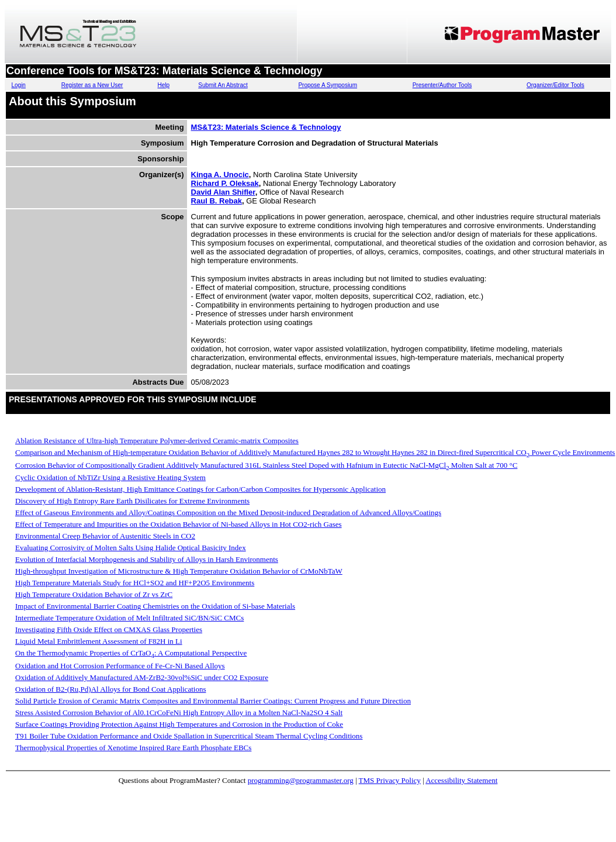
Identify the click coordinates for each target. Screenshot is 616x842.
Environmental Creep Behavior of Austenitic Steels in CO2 (105, 536)
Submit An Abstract (223, 85)
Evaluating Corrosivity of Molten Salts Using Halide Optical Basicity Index (131, 548)
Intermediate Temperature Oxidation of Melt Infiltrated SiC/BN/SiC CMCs (129, 618)
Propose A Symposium (328, 85)
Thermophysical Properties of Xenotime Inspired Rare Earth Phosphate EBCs (133, 748)
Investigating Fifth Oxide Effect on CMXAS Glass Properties (109, 629)
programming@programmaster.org (301, 780)
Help (163, 85)
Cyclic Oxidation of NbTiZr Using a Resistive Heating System (110, 477)
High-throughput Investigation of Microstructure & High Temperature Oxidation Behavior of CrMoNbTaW (179, 571)
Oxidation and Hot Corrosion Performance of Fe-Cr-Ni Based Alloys (120, 666)
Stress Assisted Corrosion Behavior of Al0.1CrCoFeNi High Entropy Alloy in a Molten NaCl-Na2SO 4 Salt (179, 712)
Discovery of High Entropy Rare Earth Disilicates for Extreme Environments (132, 501)
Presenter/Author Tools (442, 85)
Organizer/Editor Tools (556, 85)
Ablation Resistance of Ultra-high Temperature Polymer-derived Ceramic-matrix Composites (157, 441)
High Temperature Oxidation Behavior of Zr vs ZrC (94, 594)
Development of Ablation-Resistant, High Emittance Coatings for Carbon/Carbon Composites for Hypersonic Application (200, 489)
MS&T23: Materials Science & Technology (266, 127)
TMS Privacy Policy (390, 780)
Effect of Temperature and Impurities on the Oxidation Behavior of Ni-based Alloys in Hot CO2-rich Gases (179, 524)
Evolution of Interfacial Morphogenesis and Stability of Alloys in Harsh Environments (147, 559)
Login (18, 85)
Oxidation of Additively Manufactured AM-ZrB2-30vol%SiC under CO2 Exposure (142, 677)
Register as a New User (92, 85)
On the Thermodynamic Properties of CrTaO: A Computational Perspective (131, 653)
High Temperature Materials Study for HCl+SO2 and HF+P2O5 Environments (135, 583)
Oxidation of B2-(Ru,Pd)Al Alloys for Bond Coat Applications (110, 689)
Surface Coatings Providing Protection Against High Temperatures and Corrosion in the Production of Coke (179, 724)
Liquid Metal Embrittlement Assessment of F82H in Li (99, 641)
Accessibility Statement (461, 780)
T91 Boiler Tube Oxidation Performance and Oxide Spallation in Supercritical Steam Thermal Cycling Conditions (189, 736)
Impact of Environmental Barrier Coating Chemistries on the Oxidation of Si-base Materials (155, 606)
